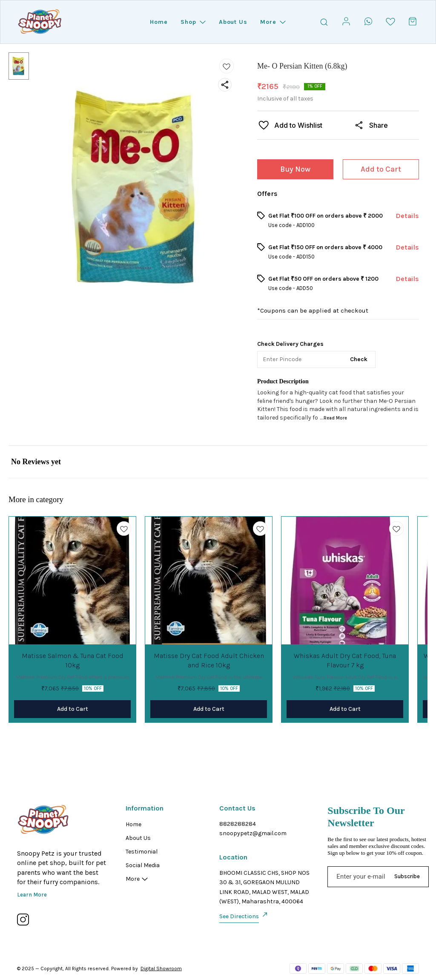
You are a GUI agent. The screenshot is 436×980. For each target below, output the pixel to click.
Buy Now (295, 169)
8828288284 (238, 824)
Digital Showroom (161, 969)
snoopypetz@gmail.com (253, 833)
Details (407, 216)
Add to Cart (381, 169)
